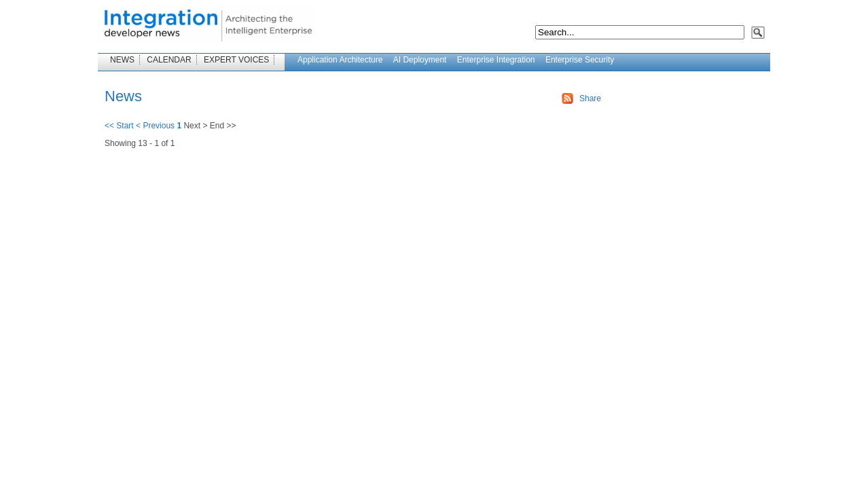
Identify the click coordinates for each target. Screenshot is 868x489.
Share (590, 98)
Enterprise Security (580, 60)
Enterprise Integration (496, 60)
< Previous (155, 126)
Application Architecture (340, 60)
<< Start (119, 126)
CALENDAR (169, 60)
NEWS (122, 60)
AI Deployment (420, 60)
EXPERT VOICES (236, 60)
